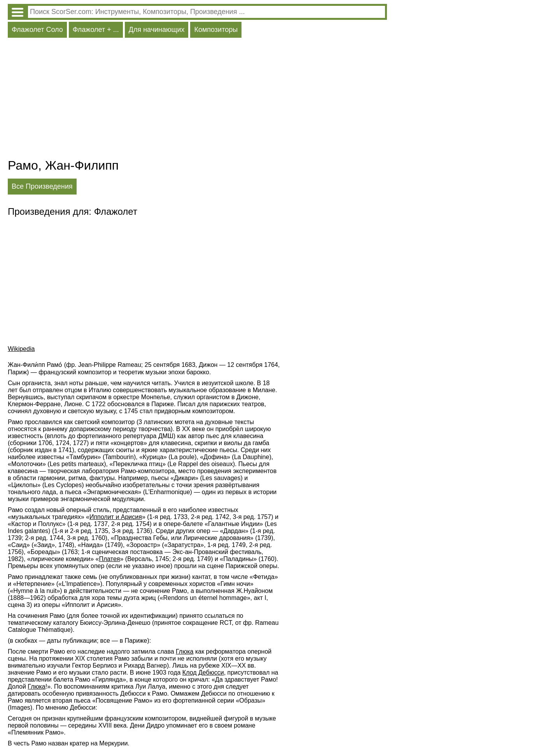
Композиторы (216, 30)
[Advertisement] (197, 100)
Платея (109, 559)
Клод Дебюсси (203, 672)
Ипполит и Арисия (116, 517)
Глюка (185, 651)
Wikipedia (21, 349)
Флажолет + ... (96, 30)
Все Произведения (42, 186)
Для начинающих (157, 30)
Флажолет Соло (37, 30)
